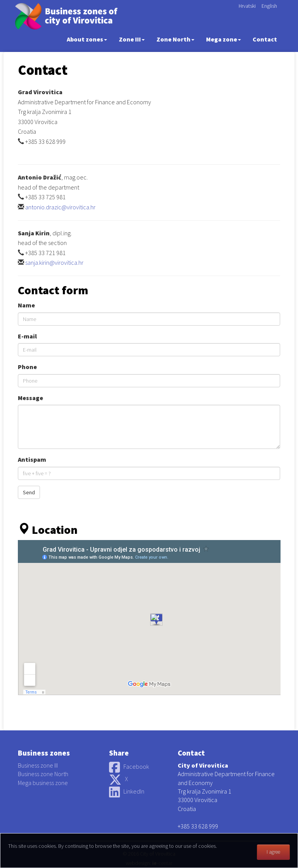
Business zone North (43, 774)
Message (30, 398)
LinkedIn (127, 791)
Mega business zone (43, 783)
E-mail (27, 336)
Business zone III (38, 765)
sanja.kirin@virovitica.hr (54, 262)
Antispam (32, 459)
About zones (87, 39)
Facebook (129, 766)
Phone (27, 367)
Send (29, 492)
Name (26, 305)
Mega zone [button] (223, 39)
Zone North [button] (175, 39)
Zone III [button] (132, 39)
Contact (265, 39)
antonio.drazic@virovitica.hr (60, 207)
